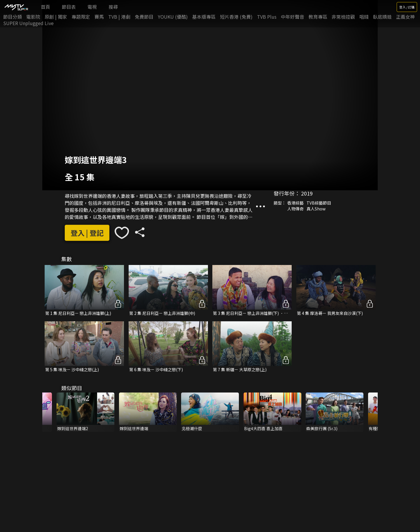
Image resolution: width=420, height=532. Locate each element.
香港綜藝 (295, 203)
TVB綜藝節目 (319, 203)
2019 (307, 193)
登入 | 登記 (87, 233)
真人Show (316, 209)
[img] (16, 7)
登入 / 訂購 (407, 7)
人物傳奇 (295, 209)
